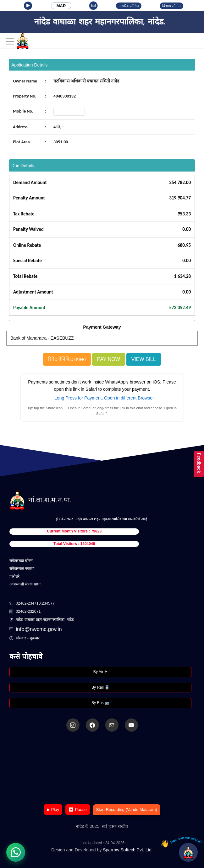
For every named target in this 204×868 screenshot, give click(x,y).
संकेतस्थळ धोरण (21, 561)
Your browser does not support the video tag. (102, 768)
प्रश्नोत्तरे (14, 576)
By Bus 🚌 (100, 703)
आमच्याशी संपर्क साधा (25, 584)
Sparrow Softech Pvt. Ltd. (128, 850)
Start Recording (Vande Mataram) (127, 810)
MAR (61, 6)
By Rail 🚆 (100, 687)
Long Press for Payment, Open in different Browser (104, 398)
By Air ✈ (100, 672)
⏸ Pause (77, 810)
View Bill (144, 359)
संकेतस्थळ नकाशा (22, 569)
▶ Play (53, 810)
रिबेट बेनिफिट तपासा (67, 359)
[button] (28, 6)
